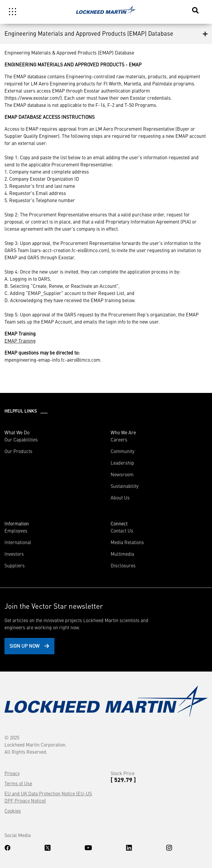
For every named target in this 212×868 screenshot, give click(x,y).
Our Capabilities (21, 439)
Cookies (13, 811)
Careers (119, 439)
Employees (16, 530)
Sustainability (125, 486)
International (18, 542)
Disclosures (123, 565)
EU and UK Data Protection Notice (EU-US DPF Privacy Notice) (48, 797)
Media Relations (127, 542)
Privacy (12, 773)
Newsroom (122, 474)
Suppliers (15, 565)
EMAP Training (20, 341)
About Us (120, 497)
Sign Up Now (25, 646)
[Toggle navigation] (12, 12)
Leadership (122, 463)
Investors (14, 554)
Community (123, 451)
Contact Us (122, 530)
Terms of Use (18, 783)
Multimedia (122, 554)
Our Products (18, 451)
